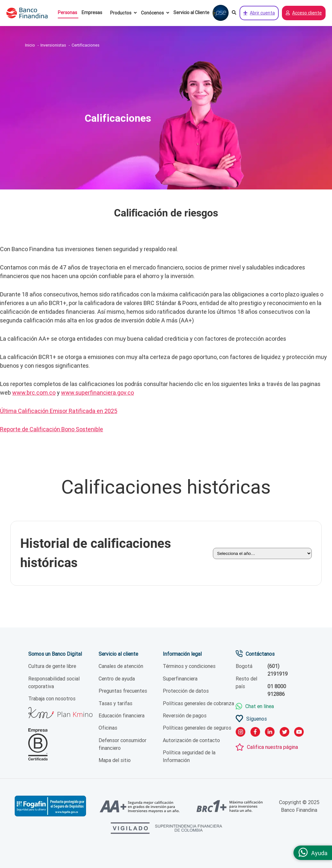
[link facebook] (255, 733)
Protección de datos (186, 691)
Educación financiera (122, 715)
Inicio (30, 45)
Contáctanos (260, 654)
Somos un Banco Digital (55, 654)
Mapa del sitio (115, 760)
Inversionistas (53, 45)
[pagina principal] (31, 13)
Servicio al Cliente (191, 13)
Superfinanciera (180, 679)
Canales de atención (121, 666)
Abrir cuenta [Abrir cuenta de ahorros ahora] (259, 13)
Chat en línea (260, 706)
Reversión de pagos (185, 715)
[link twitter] (284, 733)
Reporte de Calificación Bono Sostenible (52, 429)
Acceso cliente (304, 13)
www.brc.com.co (34, 393)
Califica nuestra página (272, 747)
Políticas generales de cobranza (198, 703)
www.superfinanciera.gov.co (97, 393)
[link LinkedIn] (270, 733)
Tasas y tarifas (115, 703)
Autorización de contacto (191, 740)
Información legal (182, 654)
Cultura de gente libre (52, 666)
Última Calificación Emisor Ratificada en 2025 (59, 411)
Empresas (92, 13)
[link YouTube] (299, 733)
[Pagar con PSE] (221, 13)
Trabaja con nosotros (52, 699)
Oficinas (108, 728)
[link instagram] (240, 733)
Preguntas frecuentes (123, 691)
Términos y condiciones (189, 666)
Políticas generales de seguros (197, 728)
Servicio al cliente (118, 654)
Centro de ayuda (117, 679)
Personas (67, 13)
